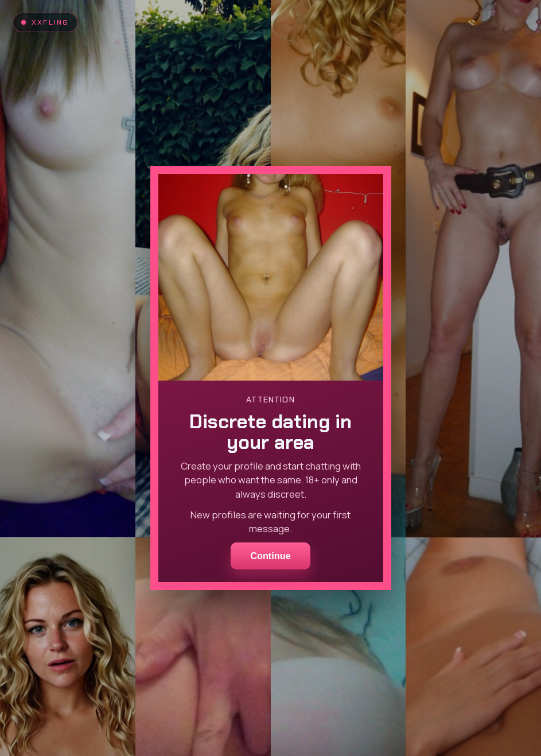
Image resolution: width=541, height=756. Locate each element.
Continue (270, 556)
